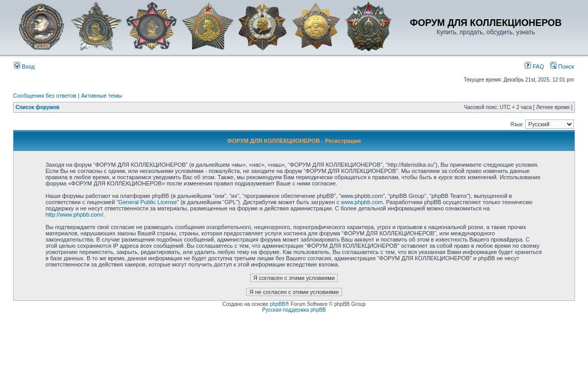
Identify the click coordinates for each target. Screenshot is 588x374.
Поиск (562, 66)
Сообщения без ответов (45, 96)
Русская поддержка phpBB (294, 310)
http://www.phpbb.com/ (74, 215)
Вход (24, 66)
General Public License (148, 202)
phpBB (278, 304)
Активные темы (101, 96)
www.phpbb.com (362, 202)
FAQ (534, 66)
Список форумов (38, 107)
